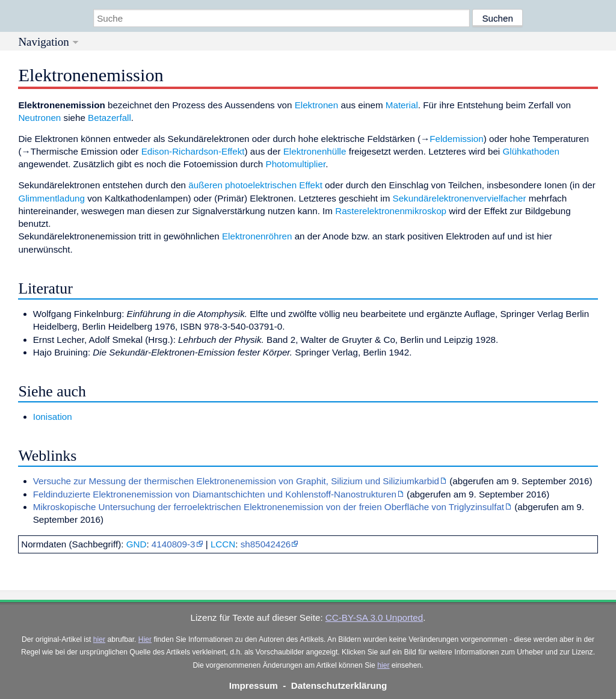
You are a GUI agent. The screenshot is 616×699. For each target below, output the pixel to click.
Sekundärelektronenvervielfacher (460, 198)
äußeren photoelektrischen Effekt (255, 185)
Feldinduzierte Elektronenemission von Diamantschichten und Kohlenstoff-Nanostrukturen (215, 494)
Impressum (254, 685)
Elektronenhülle (315, 151)
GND (137, 544)
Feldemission (456, 139)
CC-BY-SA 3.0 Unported (374, 617)
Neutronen (39, 118)
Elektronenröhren (257, 236)
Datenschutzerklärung (339, 685)
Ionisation (53, 417)
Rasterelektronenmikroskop (391, 211)
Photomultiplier (296, 164)
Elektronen (317, 105)
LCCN (223, 544)
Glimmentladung (51, 198)
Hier (145, 639)
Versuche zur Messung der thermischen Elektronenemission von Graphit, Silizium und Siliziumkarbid (236, 481)
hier (99, 639)
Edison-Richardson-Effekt (193, 151)
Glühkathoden (531, 151)
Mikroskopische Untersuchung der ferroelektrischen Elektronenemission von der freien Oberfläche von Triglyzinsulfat (269, 507)
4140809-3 (174, 544)
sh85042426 (266, 544)
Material (402, 105)
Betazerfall (109, 118)
